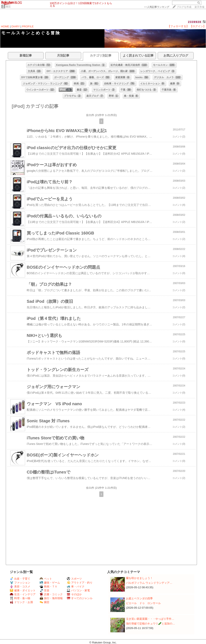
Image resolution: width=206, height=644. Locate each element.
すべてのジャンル (80, 598)
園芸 (8, 7)
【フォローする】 (178, 26)
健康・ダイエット (23, 590)
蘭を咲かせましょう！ (139, 578)
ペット (46, 579)
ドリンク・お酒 (21, 602)
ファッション (20, 583)
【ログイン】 (198, 26)
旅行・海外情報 (51, 598)
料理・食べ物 (20, 598)
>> (157, 7)
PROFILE (28, 26)
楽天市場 (199, 7)
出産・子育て (20, 579)
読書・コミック (51, 594)
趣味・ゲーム (50, 583)
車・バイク (76, 587)
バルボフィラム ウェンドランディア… (149, 583)
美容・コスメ (20, 587)
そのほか (74, 594)
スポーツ (74, 579)
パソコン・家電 (78, 590)
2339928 (195, 22)
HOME (5, 26)
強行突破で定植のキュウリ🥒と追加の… (150, 624)
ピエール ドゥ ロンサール (143, 603)
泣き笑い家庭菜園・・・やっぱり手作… (150, 619)
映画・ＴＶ (49, 587)
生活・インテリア (23, 594)
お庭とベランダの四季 (139, 598)
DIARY (16, 26)
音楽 (45, 590)
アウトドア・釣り (80, 583)
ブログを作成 (184, 7)
